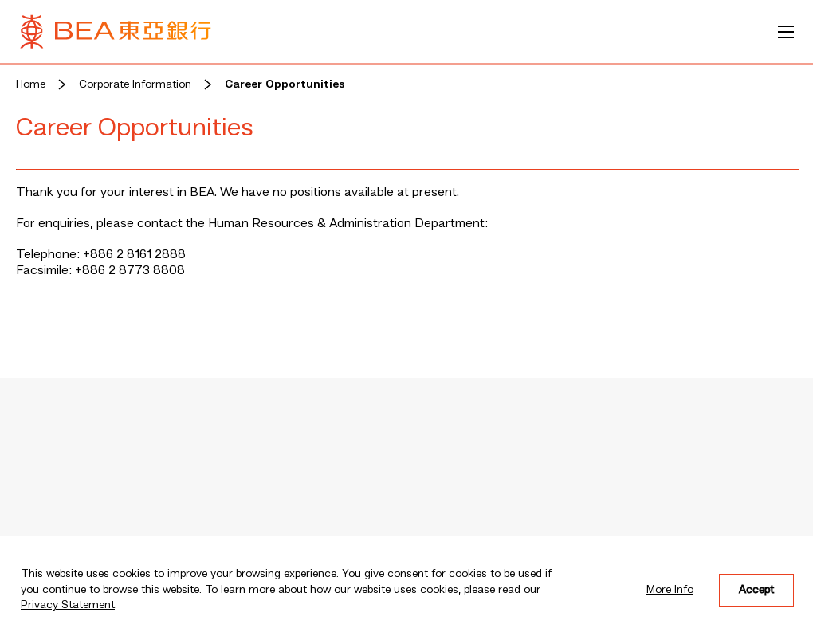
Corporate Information (135, 84)
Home (31, 84)
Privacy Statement (68, 605)
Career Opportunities (285, 84)
